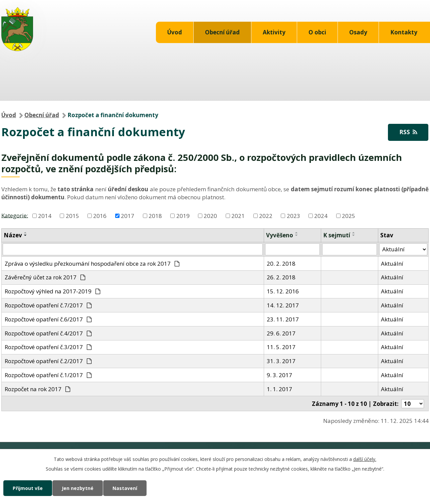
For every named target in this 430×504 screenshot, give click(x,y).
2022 (266, 216)
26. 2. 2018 (281, 277)
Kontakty (404, 32)
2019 (183, 216)
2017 (128, 216)
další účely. (365, 459)
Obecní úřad (222, 32)
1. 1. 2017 (279, 389)
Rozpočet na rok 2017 (38, 389)
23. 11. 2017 (283, 319)
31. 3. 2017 (281, 361)
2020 (210, 216)
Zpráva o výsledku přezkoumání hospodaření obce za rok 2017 (92, 264)
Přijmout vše (28, 488)
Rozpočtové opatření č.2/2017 (48, 361)
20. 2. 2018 (281, 264)
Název (13, 235)
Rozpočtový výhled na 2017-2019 (53, 291)
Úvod (175, 32)
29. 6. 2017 (281, 333)
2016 (100, 216)
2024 (321, 216)
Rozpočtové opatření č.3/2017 (48, 347)
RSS (408, 132)
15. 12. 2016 (283, 291)
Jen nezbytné (78, 488)
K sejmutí (337, 235)
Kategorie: (15, 215)
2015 (72, 216)
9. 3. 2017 (279, 375)
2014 (45, 216)
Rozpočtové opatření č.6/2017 (48, 319)
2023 (293, 216)
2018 (155, 216)
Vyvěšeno (280, 235)
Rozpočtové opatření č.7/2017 (48, 305)
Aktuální (392, 264)
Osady (358, 32)
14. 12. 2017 (283, 305)
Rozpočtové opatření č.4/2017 (48, 333)
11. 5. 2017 (281, 347)
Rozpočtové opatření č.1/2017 (48, 375)
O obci (317, 32)
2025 (349, 216)
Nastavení (125, 488)
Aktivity (274, 32)
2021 (238, 216)
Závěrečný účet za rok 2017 (45, 277)
